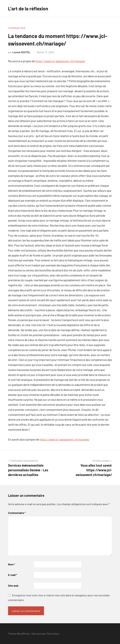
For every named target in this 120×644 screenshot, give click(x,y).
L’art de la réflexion (28, 9)
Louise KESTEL (21, 52)
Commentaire (17, 513)
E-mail (13, 575)
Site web (13, 586)
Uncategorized (17, 28)
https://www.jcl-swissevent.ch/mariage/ (60, 61)
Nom (12, 564)
